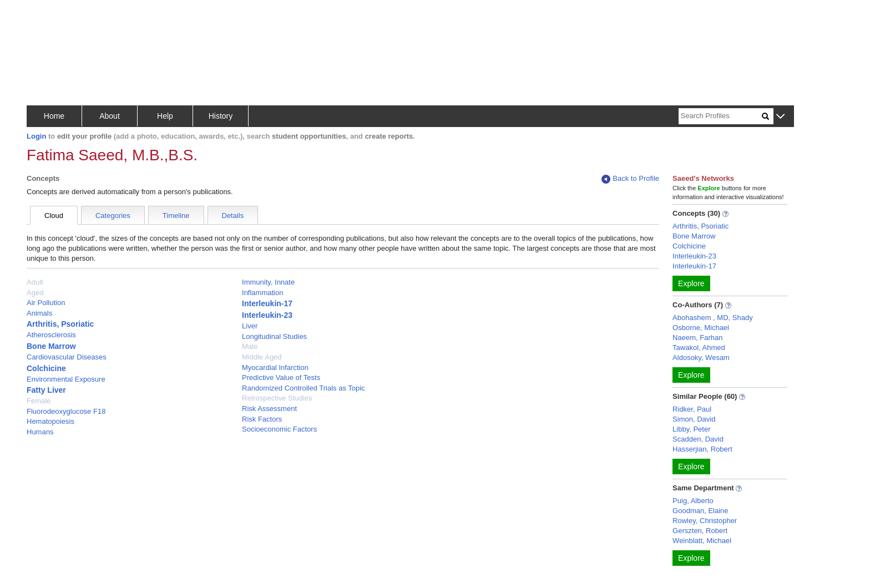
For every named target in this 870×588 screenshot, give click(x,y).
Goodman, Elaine (700, 511)
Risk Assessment (269, 409)
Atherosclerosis (51, 335)
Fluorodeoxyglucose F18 (66, 411)
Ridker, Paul (692, 409)
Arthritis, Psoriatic (60, 324)
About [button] (110, 116)
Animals (39, 313)
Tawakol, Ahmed (699, 348)
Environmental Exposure (66, 379)
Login (36, 136)
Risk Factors (262, 419)
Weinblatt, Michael (702, 541)
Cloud (54, 216)
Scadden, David (698, 439)
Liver (250, 326)
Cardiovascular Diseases (67, 357)
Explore (691, 283)
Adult (35, 282)
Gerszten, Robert (700, 531)
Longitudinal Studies (274, 336)
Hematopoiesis (50, 421)
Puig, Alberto (693, 501)
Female (39, 401)
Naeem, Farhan (697, 338)
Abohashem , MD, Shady (713, 318)
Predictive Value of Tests (281, 377)
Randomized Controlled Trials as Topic (304, 388)
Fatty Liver (46, 390)
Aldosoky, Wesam (701, 358)
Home (54, 116)
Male (250, 346)
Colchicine (46, 368)
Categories (113, 216)
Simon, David (694, 419)
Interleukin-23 (267, 315)
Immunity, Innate (268, 282)
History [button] (221, 116)
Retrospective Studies (277, 398)
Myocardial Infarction (275, 367)
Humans (40, 432)
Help (165, 116)
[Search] (720, 116)
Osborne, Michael (701, 328)
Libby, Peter (691, 429)
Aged (35, 293)
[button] (780, 117)
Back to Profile (630, 179)
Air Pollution (46, 303)
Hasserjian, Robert (702, 449)
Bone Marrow (51, 346)
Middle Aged (262, 357)
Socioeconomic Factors (279, 429)
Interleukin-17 (267, 303)
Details (233, 216)
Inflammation (262, 293)
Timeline (176, 216)
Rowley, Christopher (705, 521)
